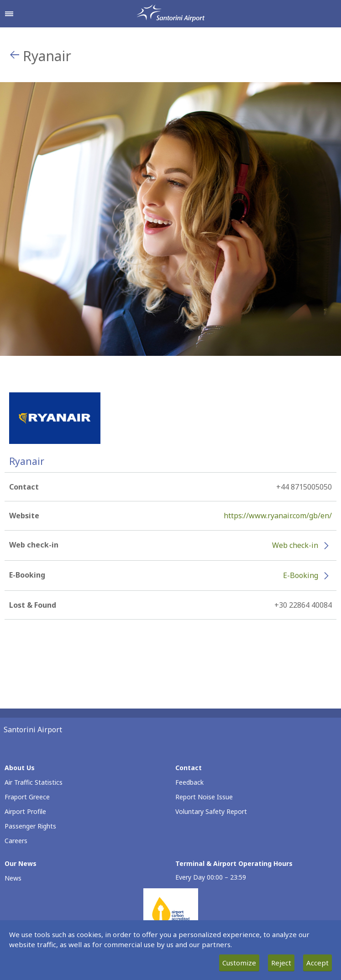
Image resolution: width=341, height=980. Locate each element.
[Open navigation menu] (9, 14)
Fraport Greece (27, 797)
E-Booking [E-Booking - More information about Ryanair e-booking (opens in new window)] (301, 575)
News (13, 878)
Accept (317, 963)
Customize (239, 963)
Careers (16, 841)
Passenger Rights (30, 826)
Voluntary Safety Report (211, 811)
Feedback (189, 782)
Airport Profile (25, 811)
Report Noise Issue (204, 797)
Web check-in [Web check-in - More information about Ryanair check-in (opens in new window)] (295, 545)
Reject (281, 963)
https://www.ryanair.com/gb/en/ (278, 516)
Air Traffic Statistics (34, 782)
